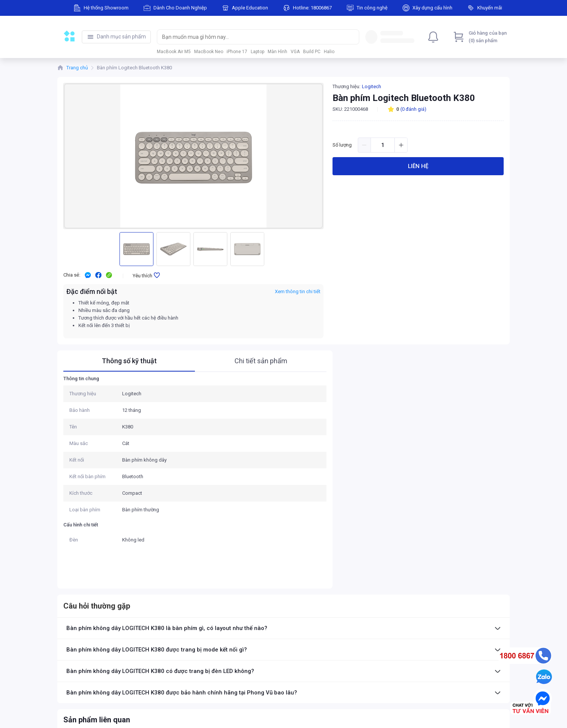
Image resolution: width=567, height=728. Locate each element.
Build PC (312, 52)
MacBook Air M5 (174, 52)
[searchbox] (251, 37)
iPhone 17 (237, 52)
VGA (295, 52)
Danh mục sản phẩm (121, 37)
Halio (329, 52)
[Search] (352, 37)
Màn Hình (277, 52)
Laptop (257, 52)
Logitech (372, 86)
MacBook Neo (209, 52)
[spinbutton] (383, 145)
